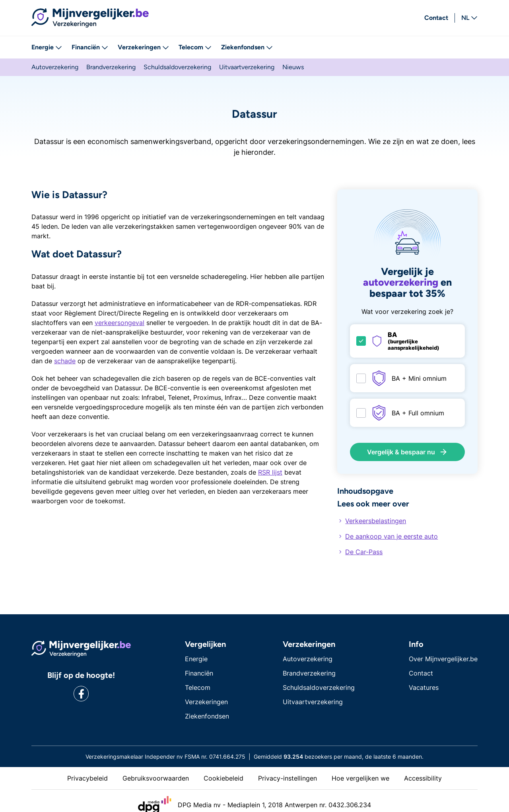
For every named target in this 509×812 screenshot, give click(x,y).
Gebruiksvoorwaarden (156, 778)
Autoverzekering (55, 67)
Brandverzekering (111, 67)
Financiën (90, 47)
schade (65, 361)
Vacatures (424, 687)
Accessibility (423, 778)
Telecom (195, 47)
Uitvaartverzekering (247, 67)
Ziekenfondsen (247, 47)
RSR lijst (270, 472)
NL (469, 18)
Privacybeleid (87, 778)
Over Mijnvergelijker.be (443, 659)
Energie (47, 47)
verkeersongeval (119, 323)
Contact (436, 18)
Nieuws (293, 67)
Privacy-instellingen (288, 778)
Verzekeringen (143, 47)
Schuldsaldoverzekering (177, 67)
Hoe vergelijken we (360, 778)
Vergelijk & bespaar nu (407, 452)
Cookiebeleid (223, 778)
